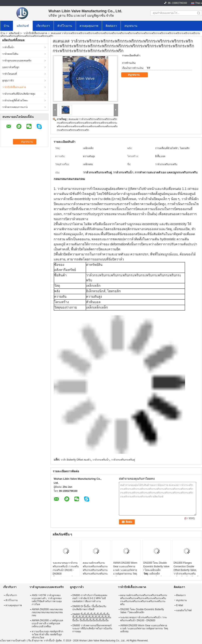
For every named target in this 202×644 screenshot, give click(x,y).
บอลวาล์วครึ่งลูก (11, 67)
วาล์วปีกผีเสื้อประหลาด (35, 33)
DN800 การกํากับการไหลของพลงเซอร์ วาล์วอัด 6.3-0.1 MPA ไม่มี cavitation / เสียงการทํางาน (90, 598)
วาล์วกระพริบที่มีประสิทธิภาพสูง (19, 94)
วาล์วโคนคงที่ (9, 74)
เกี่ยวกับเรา (43, 26)
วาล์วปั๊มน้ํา (8, 47)
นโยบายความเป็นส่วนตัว (13, 641)
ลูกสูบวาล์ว (8, 81)
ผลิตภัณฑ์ (23, 26)
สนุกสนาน (131, 26)
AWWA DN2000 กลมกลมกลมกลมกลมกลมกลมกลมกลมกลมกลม (47, 612)
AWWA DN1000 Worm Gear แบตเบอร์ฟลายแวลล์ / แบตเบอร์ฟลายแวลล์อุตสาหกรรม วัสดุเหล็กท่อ (125, 570)
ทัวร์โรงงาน (65, 26)
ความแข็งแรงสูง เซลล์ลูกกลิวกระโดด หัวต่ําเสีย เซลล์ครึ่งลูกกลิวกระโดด (47, 635)
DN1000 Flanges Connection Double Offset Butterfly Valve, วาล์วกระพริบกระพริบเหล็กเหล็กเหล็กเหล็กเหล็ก (187, 570)
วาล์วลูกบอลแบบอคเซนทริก (17, 61)
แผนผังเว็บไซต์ (184, 610)
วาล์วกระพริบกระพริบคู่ (123, 460)
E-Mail (180, 605)
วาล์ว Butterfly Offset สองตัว (76, 460)
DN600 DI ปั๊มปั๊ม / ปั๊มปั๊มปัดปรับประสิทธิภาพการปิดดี (89, 608)
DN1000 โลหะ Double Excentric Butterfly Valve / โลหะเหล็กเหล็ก (156, 566)
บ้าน (7, 26)
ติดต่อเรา (111, 26)
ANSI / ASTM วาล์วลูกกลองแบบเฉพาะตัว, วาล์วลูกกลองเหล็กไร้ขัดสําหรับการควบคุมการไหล (47, 600)
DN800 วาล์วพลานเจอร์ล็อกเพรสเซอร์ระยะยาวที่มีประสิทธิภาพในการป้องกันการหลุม (92, 628)
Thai (197, 3)
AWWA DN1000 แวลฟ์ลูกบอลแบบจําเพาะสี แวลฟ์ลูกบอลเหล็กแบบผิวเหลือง (47, 623)
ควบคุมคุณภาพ (89, 26)
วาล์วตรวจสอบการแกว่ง (15, 107)
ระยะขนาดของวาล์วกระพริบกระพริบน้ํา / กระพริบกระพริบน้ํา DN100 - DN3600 (66, 568)
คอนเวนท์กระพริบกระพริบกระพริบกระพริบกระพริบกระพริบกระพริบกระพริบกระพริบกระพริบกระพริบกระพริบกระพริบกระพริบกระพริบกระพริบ (95, 572)
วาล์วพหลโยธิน (10, 54)
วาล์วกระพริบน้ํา (101, 460)
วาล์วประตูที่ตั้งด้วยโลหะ (15, 100)
